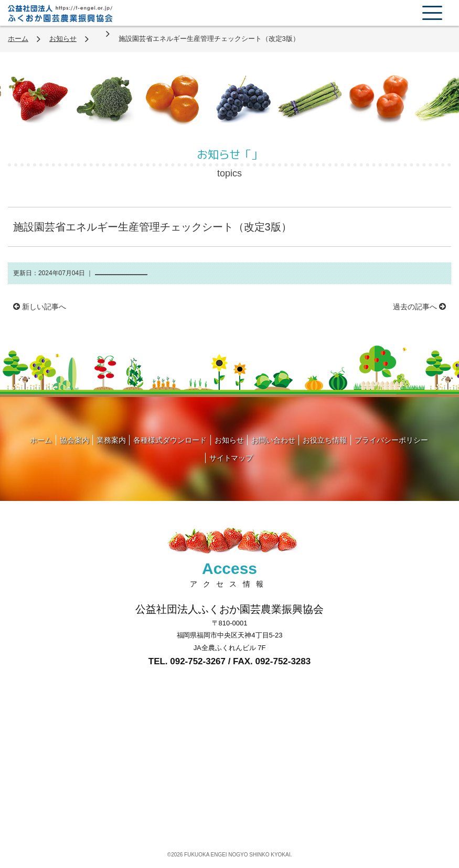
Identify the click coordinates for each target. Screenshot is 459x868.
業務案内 (111, 440)
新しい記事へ (40, 307)
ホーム (18, 39)
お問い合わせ (273, 440)
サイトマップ (231, 458)
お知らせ (63, 39)
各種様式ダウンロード (170, 440)
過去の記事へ (419, 307)
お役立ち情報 (325, 440)
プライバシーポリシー (391, 440)
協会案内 (74, 440)
